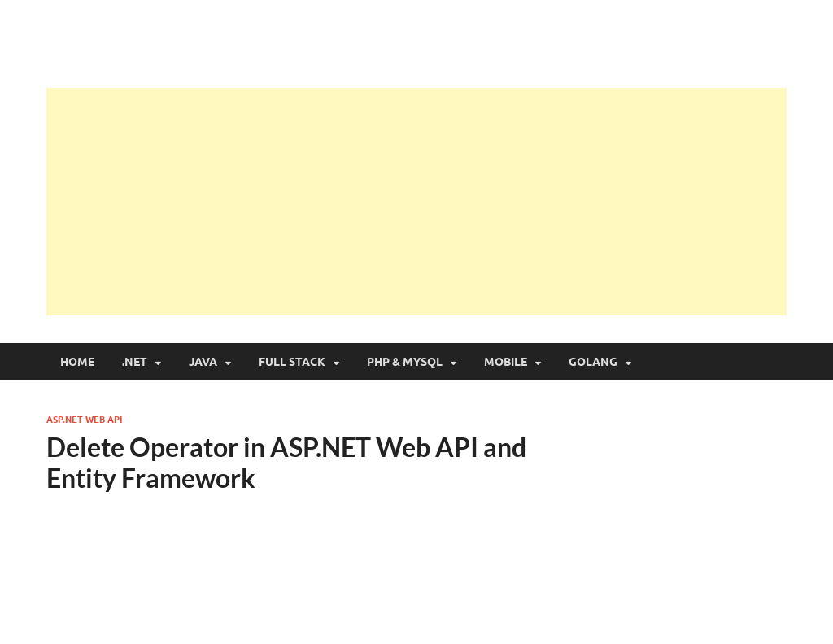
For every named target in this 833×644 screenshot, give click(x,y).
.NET (135, 362)
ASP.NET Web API (84, 420)
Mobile (506, 362)
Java (203, 362)
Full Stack (292, 362)
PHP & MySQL (405, 362)
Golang (593, 362)
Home (77, 362)
